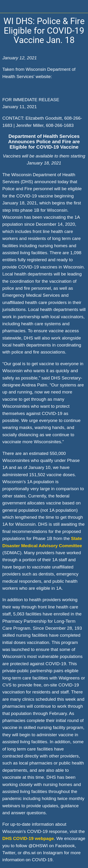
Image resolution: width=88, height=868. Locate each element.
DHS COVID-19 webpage (28, 838)
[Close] (7, 7)
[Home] (81, 7)
